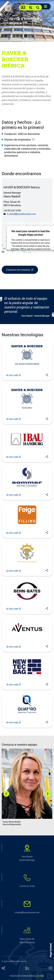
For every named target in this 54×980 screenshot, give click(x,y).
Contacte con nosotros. (18, 270)
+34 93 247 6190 (12, 210)
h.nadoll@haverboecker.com (21, 214)
